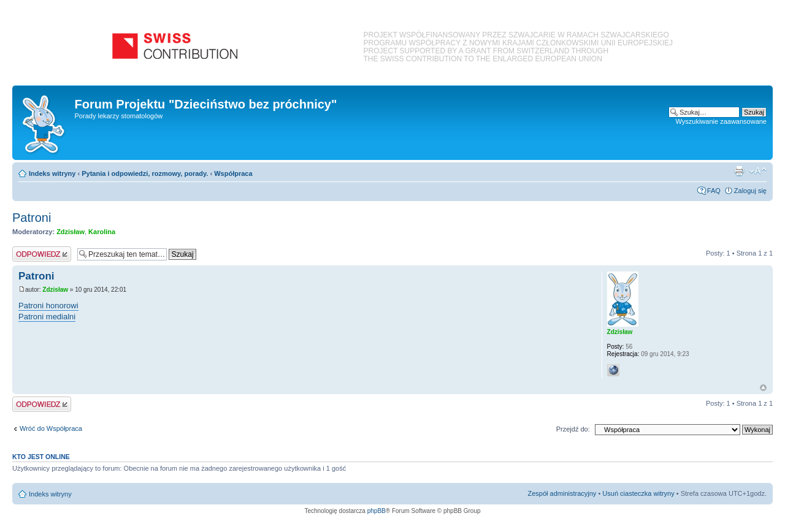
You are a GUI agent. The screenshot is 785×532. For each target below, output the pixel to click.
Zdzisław (71, 232)
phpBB (377, 511)
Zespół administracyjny (562, 493)
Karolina (102, 232)
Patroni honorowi (48, 306)
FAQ (714, 191)
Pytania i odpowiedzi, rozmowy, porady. (145, 173)
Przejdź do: (573, 429)
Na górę (763, 388)
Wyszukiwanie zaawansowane (721, 121)
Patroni (32, 218)
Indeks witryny (52, 173)
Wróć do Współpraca (51, 428)
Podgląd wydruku (739, 171)
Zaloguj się (750, 191)
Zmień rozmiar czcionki (758, 171)
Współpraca (233, 173)
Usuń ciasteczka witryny (638, 493)
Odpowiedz (42, 254)
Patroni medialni (47, 317)
